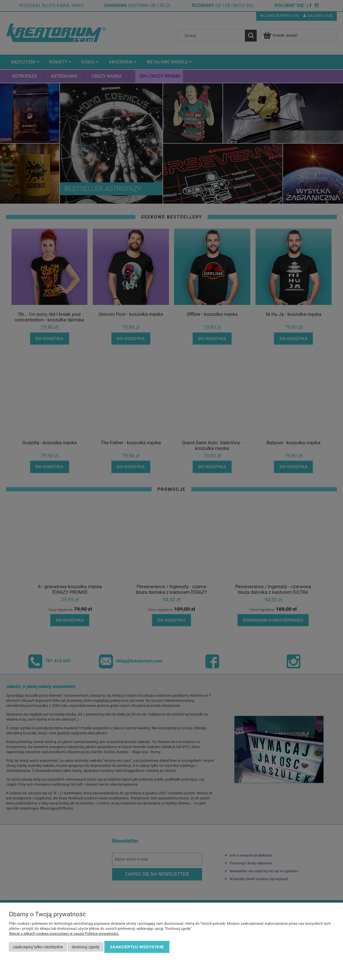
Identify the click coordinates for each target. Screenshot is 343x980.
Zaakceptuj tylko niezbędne (38, 947)
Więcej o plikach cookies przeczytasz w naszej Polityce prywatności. (64, 934)
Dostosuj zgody (86, 947)
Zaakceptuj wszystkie (137, 947)
